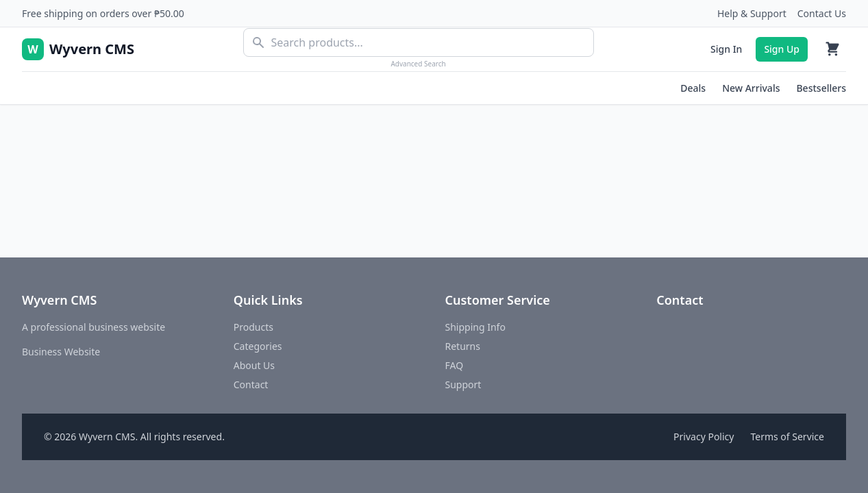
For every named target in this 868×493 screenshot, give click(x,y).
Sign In (726, 49)
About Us (254, 365)
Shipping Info (475, 327)
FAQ (455, 365)
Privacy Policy (704, 437)
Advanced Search (418, 64)
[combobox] (419, 42)
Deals (693, 88)
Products (253, 327)
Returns (463, 346)
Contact (251, 384)
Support (463, 384)
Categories (258, 346)
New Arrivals (751, 88)
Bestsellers (821, 88)
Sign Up (782, 49)
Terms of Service (787, 437)
